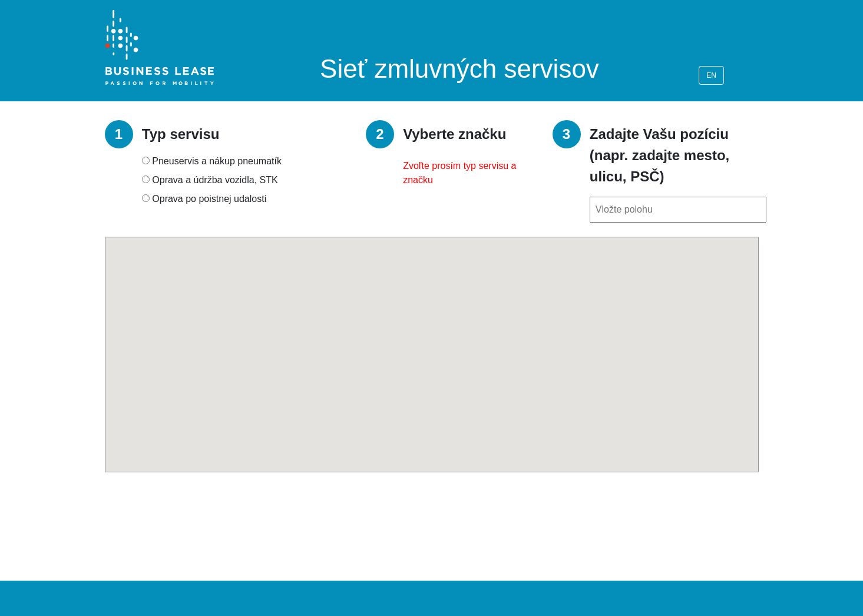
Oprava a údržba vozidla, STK (215, 180)
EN (711, 75)
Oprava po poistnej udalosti (209, 199)
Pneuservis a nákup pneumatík (217, 161)
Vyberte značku (454, 134)
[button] (432, 344)
